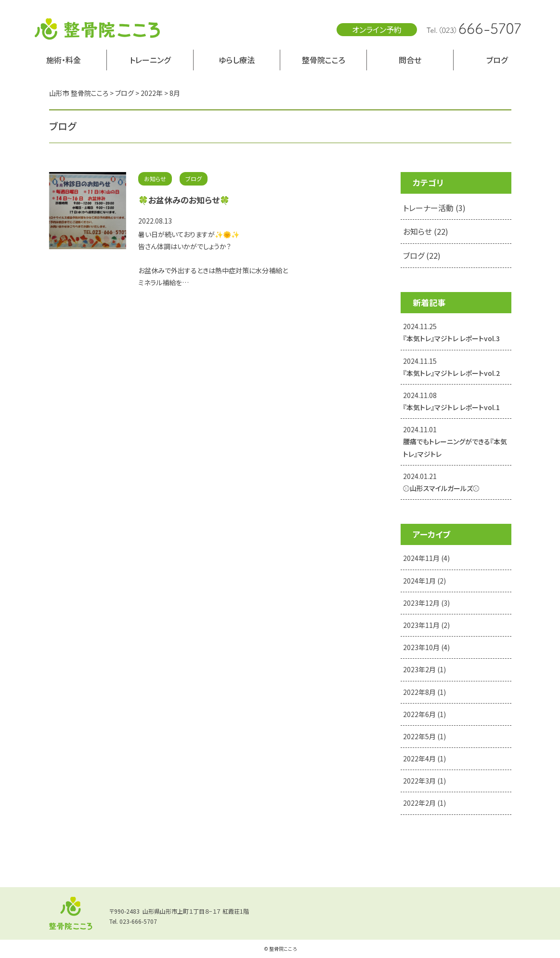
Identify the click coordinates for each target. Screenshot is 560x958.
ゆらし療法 (237, 60)
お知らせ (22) (426, 231)
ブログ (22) (422, 255)
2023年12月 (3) (426, 603)
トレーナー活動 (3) (434, 208)
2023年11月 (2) (426, 625)
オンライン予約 (377, 29)
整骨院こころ (324, 60)
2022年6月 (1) (424, 714)
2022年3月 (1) (424, 781)
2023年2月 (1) (424, 669)
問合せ (410, 60)
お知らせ (155, 179)
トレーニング (150, 60)
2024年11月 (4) (426, 558)
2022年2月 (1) (424, 803)
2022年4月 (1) (424, 758)
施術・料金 (64, 60)
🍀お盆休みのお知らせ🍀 (184, 200)
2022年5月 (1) (424, 736)
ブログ (497, 60)
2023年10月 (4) (426, 647)
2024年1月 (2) (424, 581)
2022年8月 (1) (424, 692)
